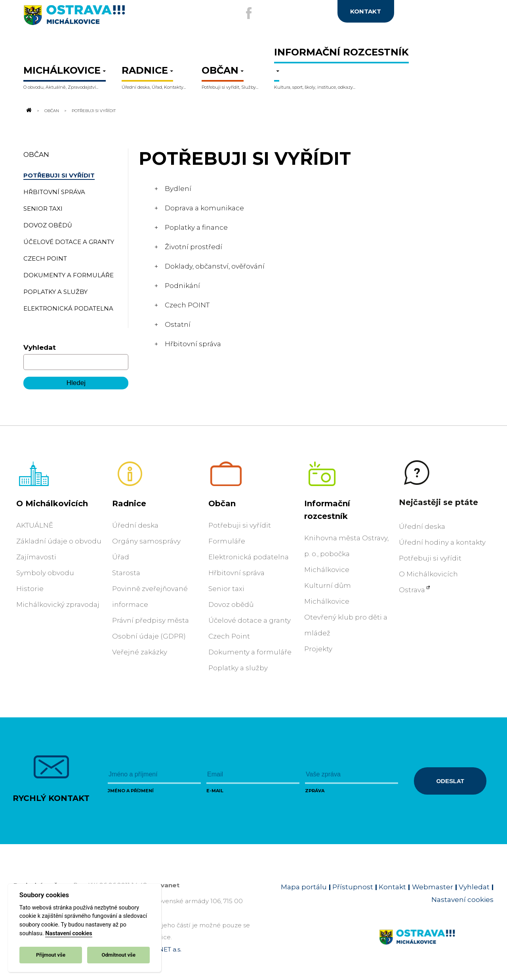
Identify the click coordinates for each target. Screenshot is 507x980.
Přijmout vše (51, 955)
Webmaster (433, 887)
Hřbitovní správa (236, 573)
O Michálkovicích (52, 503)
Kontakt (392, 887)
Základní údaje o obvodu (59, 541)
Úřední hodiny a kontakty (442, 542)
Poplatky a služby (238, 668)
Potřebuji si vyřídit (240, 525)
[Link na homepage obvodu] (436, 946)
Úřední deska (135, 525)
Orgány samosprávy (146, 541)
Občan (52, 111)
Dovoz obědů (231, 604)
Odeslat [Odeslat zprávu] (450, 781)
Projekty (318, 649)
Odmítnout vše (118, 955)
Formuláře (227, 541)
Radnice (129, 503)
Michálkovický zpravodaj (58, 604)
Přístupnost (353, 887)
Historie (30, 589)
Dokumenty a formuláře (250, 652)
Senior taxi (226, 589)
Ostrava (412, 590)
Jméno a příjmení (131, 791)
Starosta (126, 573)
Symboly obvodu (45, 573)
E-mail (215, 791)
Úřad (121, 557)
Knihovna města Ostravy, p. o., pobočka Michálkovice (346, 554)
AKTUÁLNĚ (35, 525)
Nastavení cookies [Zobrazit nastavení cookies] (462, 900)
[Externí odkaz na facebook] (248, 13)
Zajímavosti (36, 557)
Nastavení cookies (69, 933)
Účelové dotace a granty (250, 620)
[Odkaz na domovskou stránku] (28, 111)
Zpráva (315, 791)
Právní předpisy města (151, 620)
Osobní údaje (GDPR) (149, 636)
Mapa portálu (304, 887)
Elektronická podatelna (249, 557)
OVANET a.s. (163, 949)
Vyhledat (40, 347)
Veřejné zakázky (140, 652)
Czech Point (229, 636)
